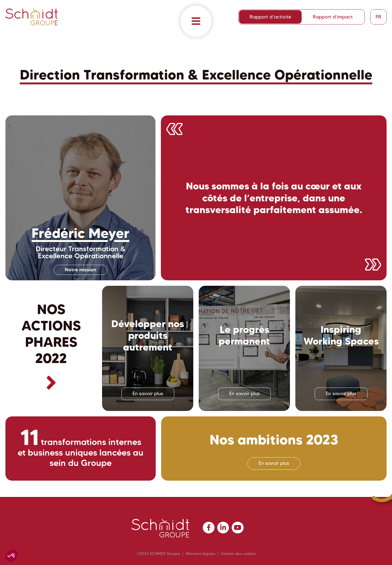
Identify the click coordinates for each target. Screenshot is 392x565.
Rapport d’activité (270, 17)
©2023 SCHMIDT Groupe (158, 554)
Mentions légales (200, 554)
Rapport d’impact (333, 17)
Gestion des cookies (238, 554)
